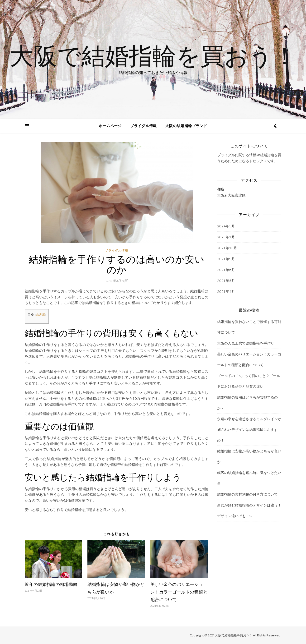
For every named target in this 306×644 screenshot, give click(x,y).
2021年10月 (227, 248)
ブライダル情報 (143, 126)
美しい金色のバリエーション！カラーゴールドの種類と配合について (179, 592)
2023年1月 (226, 237)
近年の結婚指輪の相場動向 (51, 584)
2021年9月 (226, 259)
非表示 (41, 315)
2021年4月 (226, 291)
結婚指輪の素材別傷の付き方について (247, 494)
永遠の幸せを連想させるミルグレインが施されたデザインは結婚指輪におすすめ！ (249, 429)
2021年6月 (226, 270)
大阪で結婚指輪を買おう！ (153, 55)
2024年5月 (226, 226)
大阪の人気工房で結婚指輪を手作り (246, 343)
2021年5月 (226, 281)
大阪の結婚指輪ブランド (186, 126)
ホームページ (110, 126)
